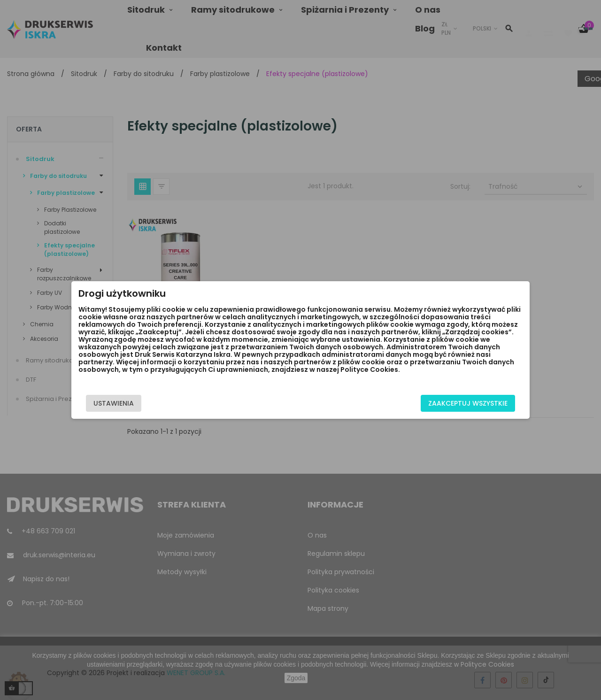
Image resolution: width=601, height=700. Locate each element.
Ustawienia (114, 403)
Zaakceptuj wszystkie (468, 403)
